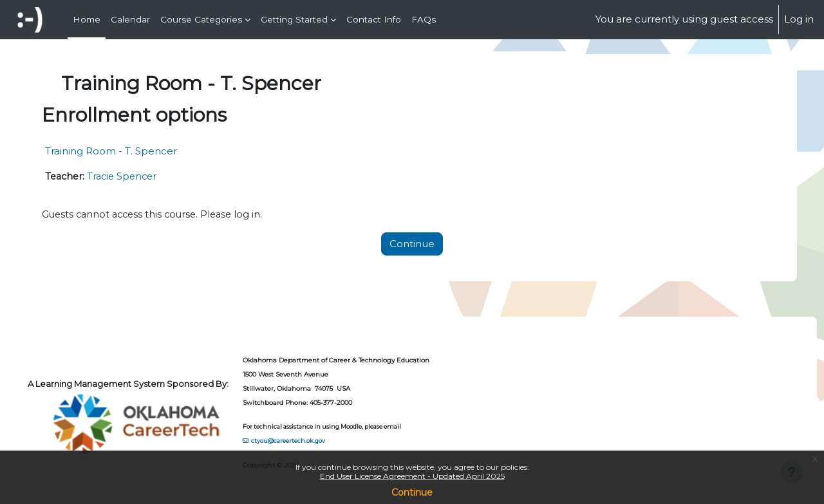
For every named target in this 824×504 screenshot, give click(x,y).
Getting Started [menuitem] (294, 19)
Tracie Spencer (149, 177)
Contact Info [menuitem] (374, 19)
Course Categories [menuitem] (201, 19)
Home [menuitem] (87, 19)
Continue (412, 492)
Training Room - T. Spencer (134, 151)
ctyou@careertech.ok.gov (313, 441)
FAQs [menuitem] (424, 19)
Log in (799, 19)
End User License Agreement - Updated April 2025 (412, 476)
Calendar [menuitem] (130, 19)
